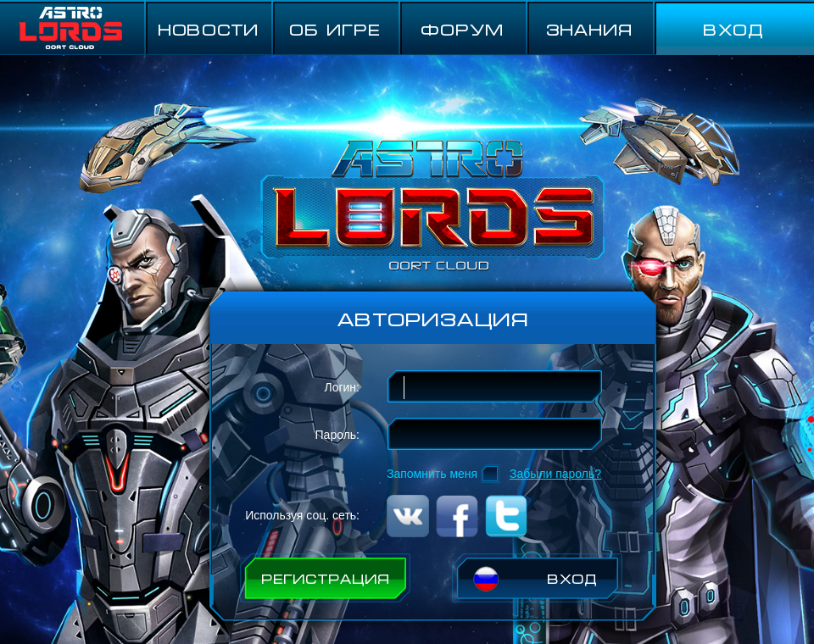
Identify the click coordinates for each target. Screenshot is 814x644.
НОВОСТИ (208, 28)
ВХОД (733, 28)
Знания (589, 28)
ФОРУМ (463, 28)
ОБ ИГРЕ (335, 28)
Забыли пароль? (555, 474)
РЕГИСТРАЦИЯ (326, 578)
